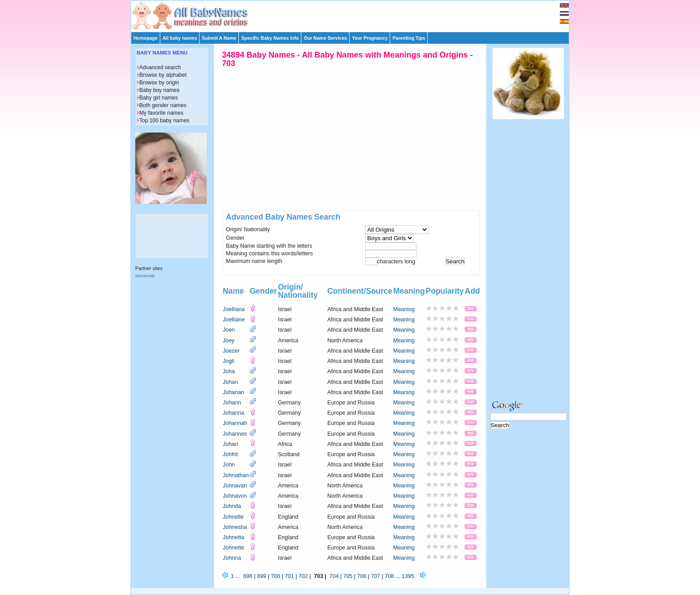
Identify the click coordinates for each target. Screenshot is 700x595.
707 (376, 576)
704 (334, 576)
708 (390, 576)
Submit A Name (219, 38)
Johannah (235, 423)
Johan (230, 382)
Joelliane (234, 320)
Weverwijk (145, 276)
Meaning (404, 309)
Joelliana (234, 309)
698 (248, 576)
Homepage (146, 38)
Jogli (229, 361)
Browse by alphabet (163, 75)
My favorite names (161, 113)
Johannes (235, 434)
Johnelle (233, 517)
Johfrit (230, 454)
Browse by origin (159, 83)
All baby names (180, 38)
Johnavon (235, 496)
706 (362, 576)
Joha (229, 371)
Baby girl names (159, 98)
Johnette (233, 548)
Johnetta (233, 537)
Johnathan (236, 475)
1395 (408, 576)
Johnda (232, 506)
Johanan (233, 392)
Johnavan (235, 486)
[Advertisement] (354, 14)
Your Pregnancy (370, 38)
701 (290, 576)
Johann (232, 403)
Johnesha (235, 527)
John (229, 465)
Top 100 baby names (164, 121)
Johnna (232, 558)
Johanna (233, 413)
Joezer (231, 351)
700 (276, 576)
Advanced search (160, 67)
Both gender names (163, 105)
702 (303, 576)
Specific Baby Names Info (270, 38)
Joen (229, 330)
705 (348, 576)
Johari (230, 444)
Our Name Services (325, 38)
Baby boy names (159, 90)
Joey (229, 341)
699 (262, 576)
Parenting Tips (409, 38)
